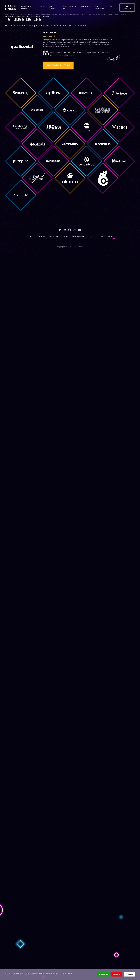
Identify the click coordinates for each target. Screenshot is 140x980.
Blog (111, 6)
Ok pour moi (103, 974)
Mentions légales (79, 237)
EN (109, 237)
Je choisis (129, 974)
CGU (92, 237)
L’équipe (29, 237)
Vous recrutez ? (86, 7)
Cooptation (41, 237)
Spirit (42, 6)
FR (114, 237)
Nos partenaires (100, 7)
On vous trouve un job (69, 7)
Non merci (117, 974)
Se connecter (127, 8)
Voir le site (49, 37)
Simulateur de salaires (26, 7)
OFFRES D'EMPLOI (52, 7)
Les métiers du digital (59, 237)
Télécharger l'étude (59, 66)
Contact (101, 237)
